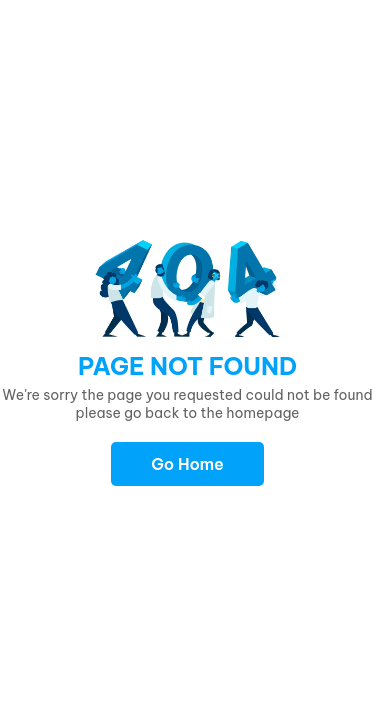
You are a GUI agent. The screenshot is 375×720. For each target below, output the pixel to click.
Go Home (187, 464)
